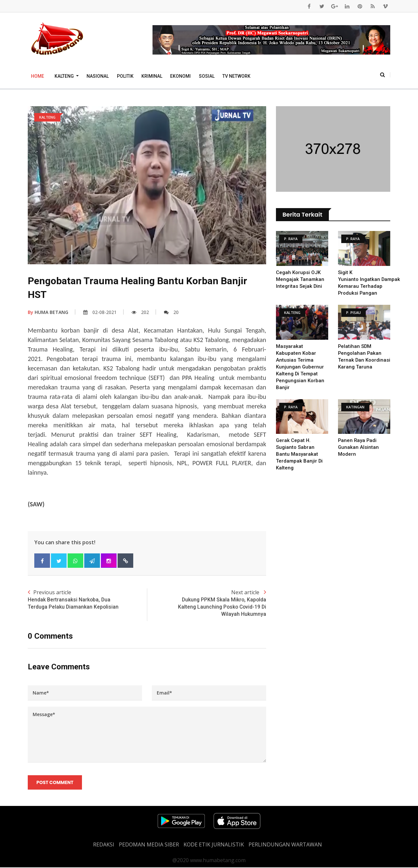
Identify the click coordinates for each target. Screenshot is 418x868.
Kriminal (152, 76)
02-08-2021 (100, 312)
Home (38, 76)
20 (171, 312)
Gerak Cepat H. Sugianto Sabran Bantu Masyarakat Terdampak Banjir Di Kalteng (299, 454)
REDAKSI (104, 845)
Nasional (98, 76)
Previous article (87, 600)
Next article (207, 603)
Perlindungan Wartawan (285, 845)
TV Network (236, 76)
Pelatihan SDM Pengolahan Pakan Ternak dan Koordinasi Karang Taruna (360, 360)
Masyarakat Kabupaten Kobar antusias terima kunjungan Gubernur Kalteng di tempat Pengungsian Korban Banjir (300, 367)
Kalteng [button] (65, 76)
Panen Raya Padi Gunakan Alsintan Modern (359, 447)
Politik (125, 76)
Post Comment (55, 783)
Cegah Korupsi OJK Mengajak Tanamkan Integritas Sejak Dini (300, 279)
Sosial (207, 76)
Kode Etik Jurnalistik (214, 845)
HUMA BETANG (48, 312)
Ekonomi (180, 76)
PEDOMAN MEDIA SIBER (149, 845)
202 (140, 312)
